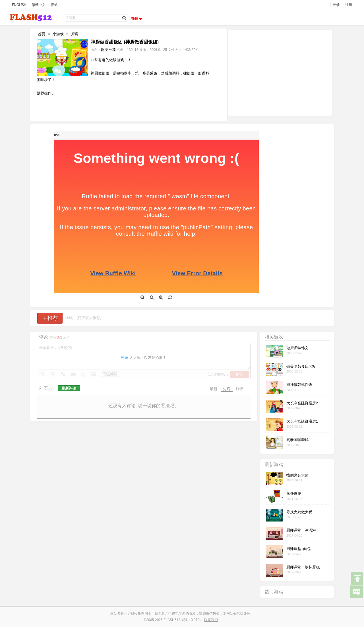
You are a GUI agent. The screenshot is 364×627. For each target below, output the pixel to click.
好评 (239, 389)
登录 (336, 5)
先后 (227, 389)
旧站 (54, 5)
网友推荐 (108, 50)
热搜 (137, 18)
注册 (349, 5)
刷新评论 (69, 388)
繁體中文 (39, 5)
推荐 (50, 318)
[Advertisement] (280, 72)
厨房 (75, 34)
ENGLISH (19, 5)
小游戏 (58, 34)
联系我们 (211, 620)
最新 (214, 389)
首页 (42, 34)
